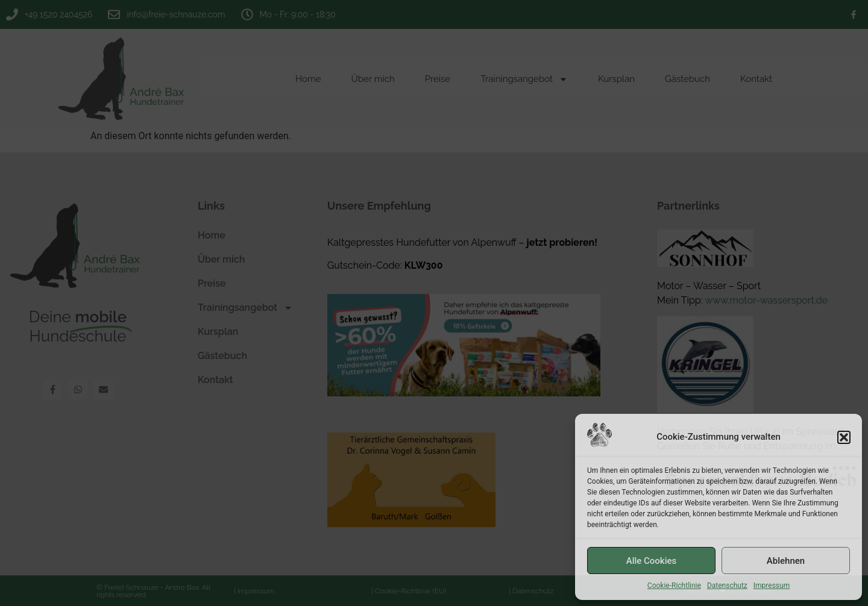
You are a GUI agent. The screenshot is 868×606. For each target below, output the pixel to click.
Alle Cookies (652, 561)
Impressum (772, 586)
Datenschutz (727, 586)
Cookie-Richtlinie (674, 586)
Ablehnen (786, 561)
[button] (844, 437)
